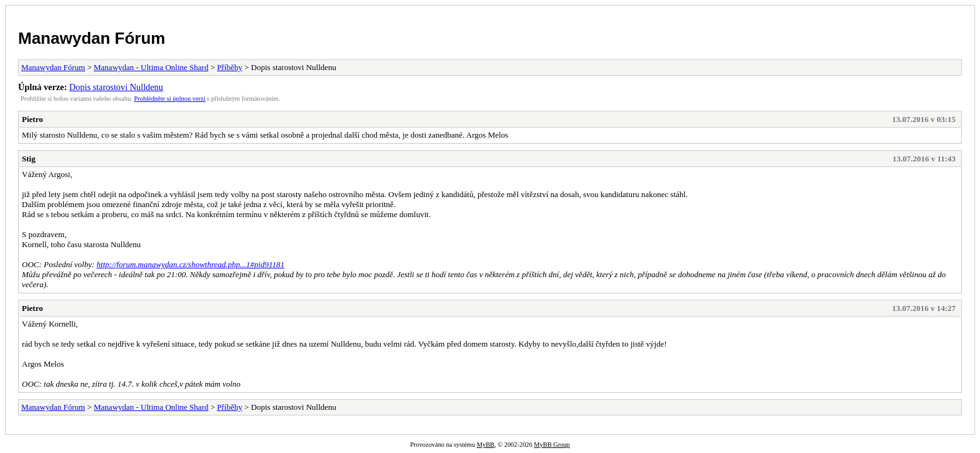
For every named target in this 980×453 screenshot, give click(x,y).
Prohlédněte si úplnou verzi (170, 99)
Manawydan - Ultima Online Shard (151, 67)
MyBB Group (552, 445)
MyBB (486, 445)
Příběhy (229, 67)
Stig (29, 159)
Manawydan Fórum (92, 38)
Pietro (32, 119)
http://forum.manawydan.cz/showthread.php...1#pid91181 (191, 264)
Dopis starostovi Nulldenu (116, 87)
